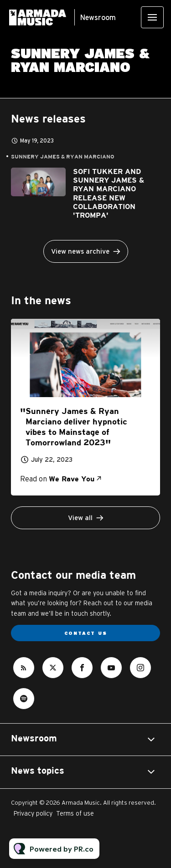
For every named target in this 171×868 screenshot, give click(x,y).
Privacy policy (33, 813)
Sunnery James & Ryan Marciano (63, 157)
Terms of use (75, 813)
